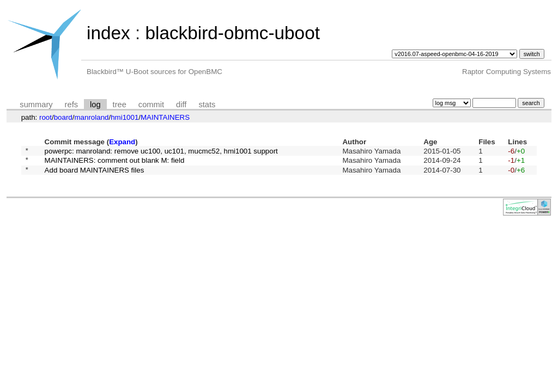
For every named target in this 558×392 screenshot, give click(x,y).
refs (71, 105)
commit (151, 105)
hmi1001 (125, 117)
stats (207, 105)
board (63, 117)
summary (36, 105)
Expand (122, 142)
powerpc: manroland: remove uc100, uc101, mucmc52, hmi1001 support (161, 152)
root (46, 117)
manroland (91, 117)
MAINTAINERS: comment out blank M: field (115, 163)
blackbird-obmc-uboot (232, 33)
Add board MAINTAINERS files (95, 174)
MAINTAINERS (165, 117)
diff (181, 105)
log (95, 105)
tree (120, 105)
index (108, 33)
